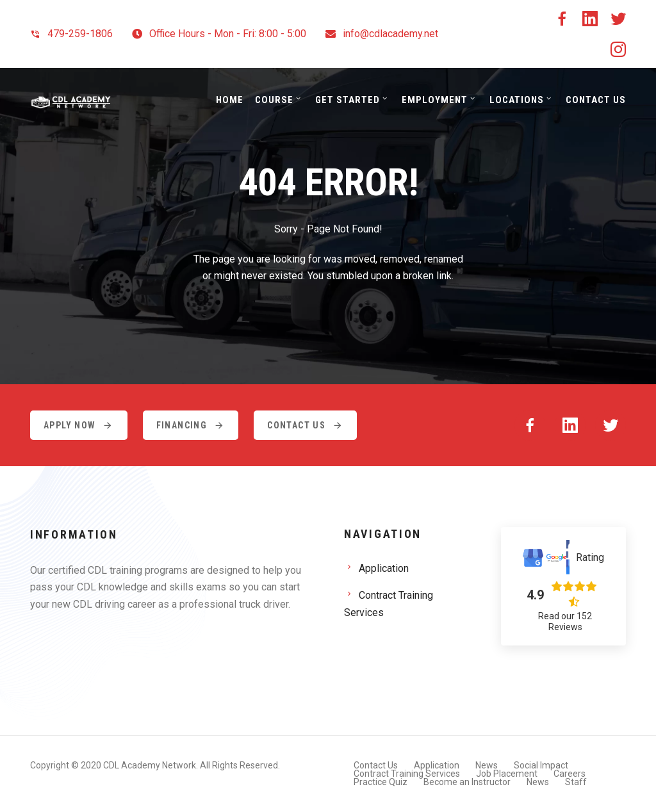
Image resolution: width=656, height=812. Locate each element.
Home (230, 100)
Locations (517, 100)
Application (384, 568)
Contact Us (596, 100)
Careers (570, 774)
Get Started (348, 100)
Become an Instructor (467, 782)
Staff (576, 782)
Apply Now (79, 425)
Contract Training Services (389, 604)
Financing (191, 425)
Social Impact (541, 765)
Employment (435, 100)
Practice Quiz (381, 782)
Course (274, 100)
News (487, 765)
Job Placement (507, 774)
